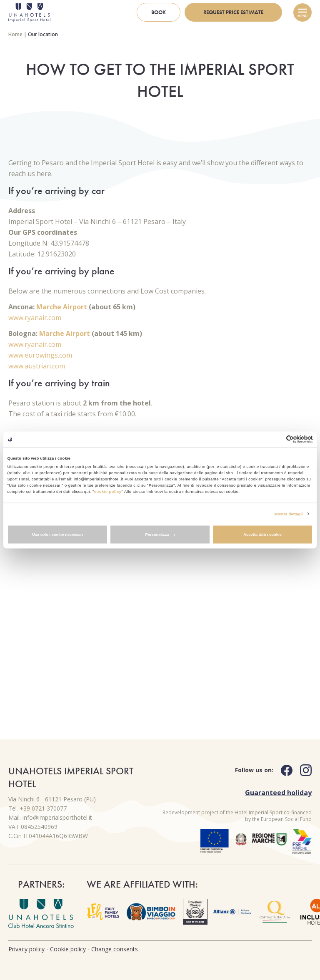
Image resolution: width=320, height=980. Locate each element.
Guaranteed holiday (278, 793)
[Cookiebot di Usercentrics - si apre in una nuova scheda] (276, 439)
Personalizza (160, 535)
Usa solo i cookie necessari (57, 535)
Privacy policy (26, 949)
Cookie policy (68, 949)
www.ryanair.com (35, 318)
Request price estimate (233, 12)
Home (15, 34)
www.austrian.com (37, 366)
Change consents (115, 949)
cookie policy (108, 491)
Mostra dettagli (289, 514)
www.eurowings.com (40, 355)
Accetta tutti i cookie (262, 535)
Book (159, 12)
